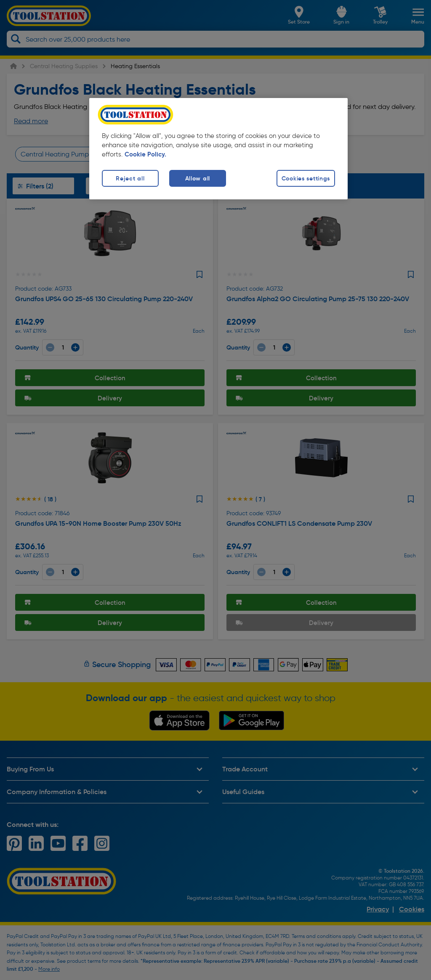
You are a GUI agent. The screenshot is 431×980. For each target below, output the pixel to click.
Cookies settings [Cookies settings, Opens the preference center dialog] (306, 178)
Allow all (198, 178)
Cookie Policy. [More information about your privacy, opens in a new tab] (145, 154)
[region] (218, 149)
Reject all (130, 178)
